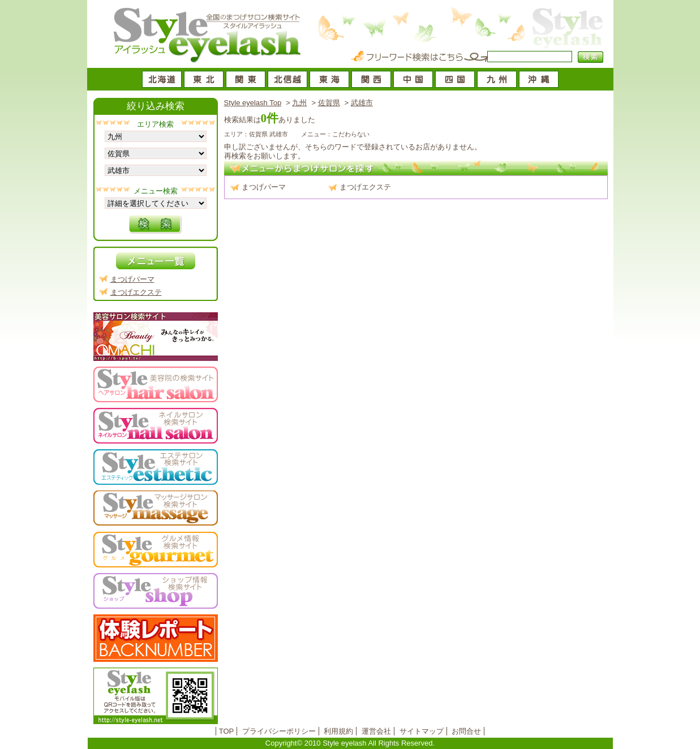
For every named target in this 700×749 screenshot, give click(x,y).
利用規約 (338, 731)
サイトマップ (422, 731)
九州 (299, 103)
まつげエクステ (365, 187)
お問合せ (466, 731)
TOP (227, 731)
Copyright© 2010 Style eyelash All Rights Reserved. (350, 743)
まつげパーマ (264, 187)
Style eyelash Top (253, 103)
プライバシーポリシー (279, 731)
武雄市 (362, 103)
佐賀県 (329, 103)
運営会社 (376, 731)
